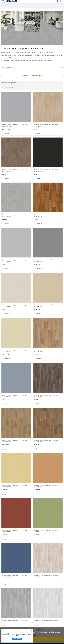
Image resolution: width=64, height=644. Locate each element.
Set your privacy (17, 639)
